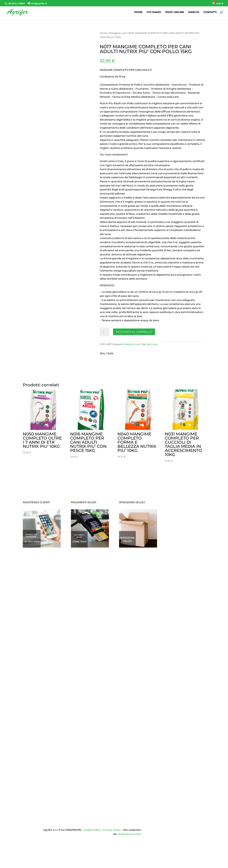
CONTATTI (210, 12)
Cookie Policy (92, 830)
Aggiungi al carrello (134, 332)
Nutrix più (152, 344)
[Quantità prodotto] (104, 332)
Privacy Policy (112, 830)
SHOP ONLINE (175, 12)
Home (103, 33)
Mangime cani (118, 33)
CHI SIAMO (154, 12)
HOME (138, 12)
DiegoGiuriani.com (129, 834)
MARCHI (194, 12)
